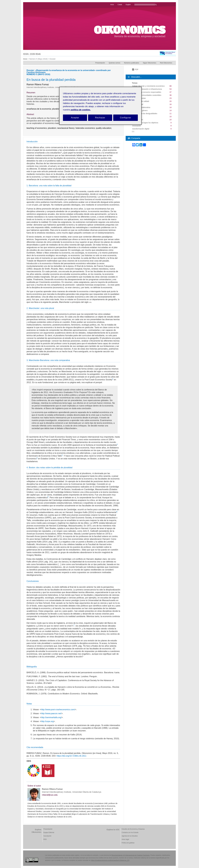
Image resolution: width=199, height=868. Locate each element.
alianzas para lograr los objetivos (145, 123)
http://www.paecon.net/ (51, 713)
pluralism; (52, 128)
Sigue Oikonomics (150, 63)
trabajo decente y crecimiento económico (148, 86)
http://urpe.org (47, 721)
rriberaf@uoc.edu (50, 795)
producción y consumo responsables (147, 92)
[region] (100, 106)
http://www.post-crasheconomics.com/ (58, 710)
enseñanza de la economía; (39, 109)
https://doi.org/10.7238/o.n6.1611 (72, 756)
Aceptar (75, 118)
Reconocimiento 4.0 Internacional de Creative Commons (131, 855)
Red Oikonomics (166, 63)
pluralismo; (57, 109)
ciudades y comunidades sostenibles (147, 95)
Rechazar (100, 118)
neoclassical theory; (66, 128)
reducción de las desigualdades (145, 113)
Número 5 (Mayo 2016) (38, 59)
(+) (133, 131)
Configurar (126, 118)
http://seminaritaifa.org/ (51, 717)
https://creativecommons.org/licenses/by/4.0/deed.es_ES (110, 860)
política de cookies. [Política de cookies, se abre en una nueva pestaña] (81, 110)
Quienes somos (114, 63)
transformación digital (141, 129)
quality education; (104, 128)
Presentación (100, 63)
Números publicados (132, 63)
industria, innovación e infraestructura (147, 89)
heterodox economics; (86, 128)
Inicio (25, 59)
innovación (137, 126)
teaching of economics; (37, 128)
